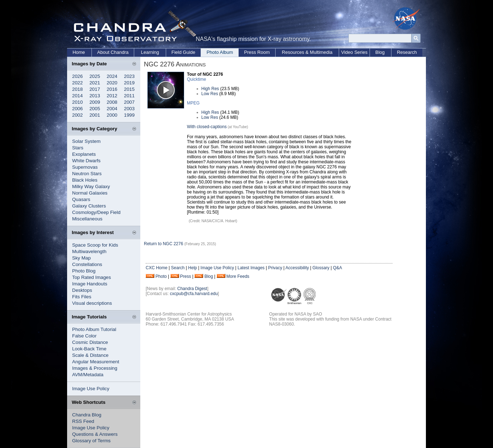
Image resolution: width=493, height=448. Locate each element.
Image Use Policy (91, 389)
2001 (95, 115)
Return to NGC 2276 (163, 244)
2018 (78, 89)
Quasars (81, 199)
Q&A (337, 268)
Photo (161, 276)
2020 (112, 83)
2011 (130, 96)
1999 (130, 115)
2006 (78, 109)
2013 (95, 96)
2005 (95, 109)
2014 (78, 96)
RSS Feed (83, 421)
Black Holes (85, 180)
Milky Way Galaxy (91, 186)
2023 (130, 76)
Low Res (210, 94)
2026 (78, 76)
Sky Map (81, 258)
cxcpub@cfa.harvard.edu (194, 294)
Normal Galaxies (90, 193)
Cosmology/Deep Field (96, 212)
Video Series (354, 52)
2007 (130, 102)
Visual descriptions (92, 303)
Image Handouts (90, 284)
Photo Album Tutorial (94, 329)
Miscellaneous (87, 219)
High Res (210, 89)
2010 (78, 102)
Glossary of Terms (91, 441)
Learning (150, 52)
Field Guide (183, 52)
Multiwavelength (89, 251)
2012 (112, 96)
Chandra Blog (87, 415)
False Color (84, 336)
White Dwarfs (86, 161)
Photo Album (220, 52)
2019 (130, 83)
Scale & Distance (90, 355)
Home (79, 52)
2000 (112, 115)
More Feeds (238, 276)
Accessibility (297, 268)
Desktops (82, 290)
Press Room (257, 52)
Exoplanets (84, 154)
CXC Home (157, 268)
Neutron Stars (87, 174)
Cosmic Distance (90, 342)
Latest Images (251, 268)
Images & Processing (95, 368)
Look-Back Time (89, 349)
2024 (112, 76)
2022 (78, 83)
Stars (78, 148)
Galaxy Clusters (89, 206)
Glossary (321, 268)
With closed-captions (207, 127)
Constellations (87, 264)
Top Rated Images (91, 277)
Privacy (275, 268)
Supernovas (85, 167)
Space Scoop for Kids (95, 245)
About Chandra (113, 52)
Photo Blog (84, 271)
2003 (130, 109)
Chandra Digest (192, 289)
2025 (95, 76)
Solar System (86, 141)
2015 (130, 89)
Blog (380, 52)
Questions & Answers (95, 434)
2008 (112, 102)
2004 (112, 109)
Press (186, 276)
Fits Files (82, 297)
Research (407, 52)
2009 (95, 102)
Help (192, 268)
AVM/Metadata (88, 375)
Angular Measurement (96, 362)
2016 (112, 89)
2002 (78, 115)
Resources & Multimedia (307, 52)
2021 (95, 83)
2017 (95, 89)
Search (178, 268)
